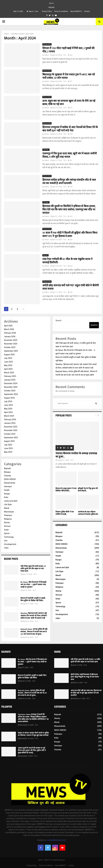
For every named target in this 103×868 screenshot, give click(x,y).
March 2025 (9, 373)
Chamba (8, 476)
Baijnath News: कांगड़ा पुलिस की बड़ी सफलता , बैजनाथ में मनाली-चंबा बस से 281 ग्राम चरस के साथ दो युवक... (34, 632)
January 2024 (10, 423)
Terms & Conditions (61, 11)
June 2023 (8, 448)
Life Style (8, 504)
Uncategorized (10, 544)
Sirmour (7, 526)
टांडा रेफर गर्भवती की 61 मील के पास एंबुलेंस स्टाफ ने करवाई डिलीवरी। (67, 261)
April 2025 (8, 369)
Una (6, 541)
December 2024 (11, 383)
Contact (87, 11)
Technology (9, 537)
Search (58, 320)
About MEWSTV (76, 11)
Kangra (7, 494)
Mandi (7, 508)
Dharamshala (47, 44)
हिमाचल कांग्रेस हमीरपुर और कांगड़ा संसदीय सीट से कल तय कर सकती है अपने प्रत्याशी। (69, 182)
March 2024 (9, 416)
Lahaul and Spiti (11, 501)
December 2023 (11, 427)
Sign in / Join (32, 11)
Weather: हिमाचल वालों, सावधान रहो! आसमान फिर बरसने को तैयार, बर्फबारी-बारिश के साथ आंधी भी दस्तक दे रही (34, 616)
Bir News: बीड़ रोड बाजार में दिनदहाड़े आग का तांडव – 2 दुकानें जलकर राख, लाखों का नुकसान (33, 584)
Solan (6, 530)
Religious (8, 519)
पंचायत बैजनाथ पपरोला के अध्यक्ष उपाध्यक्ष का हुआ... (76, 455)
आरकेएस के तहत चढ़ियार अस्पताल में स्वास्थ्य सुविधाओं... (88, 513)
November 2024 (11, 387)
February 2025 (10, 376)
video (6, 548)
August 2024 (9, 398)
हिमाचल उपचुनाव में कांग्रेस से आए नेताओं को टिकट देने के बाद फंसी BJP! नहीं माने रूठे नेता (70, 129)
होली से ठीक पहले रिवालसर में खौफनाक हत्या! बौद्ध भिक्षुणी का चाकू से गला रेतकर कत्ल (85, 677)
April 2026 (8, 326)
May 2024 (8, 409)
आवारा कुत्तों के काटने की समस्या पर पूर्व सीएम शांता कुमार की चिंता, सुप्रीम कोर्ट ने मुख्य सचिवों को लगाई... (32, 750)
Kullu (6, 497)
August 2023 (9, 441)
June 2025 (8, 362)
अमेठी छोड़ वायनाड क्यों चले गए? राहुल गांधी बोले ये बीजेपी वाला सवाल (71, 287)
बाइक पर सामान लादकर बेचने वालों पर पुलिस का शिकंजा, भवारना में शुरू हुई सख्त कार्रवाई (33, 734)
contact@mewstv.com (57, 840)
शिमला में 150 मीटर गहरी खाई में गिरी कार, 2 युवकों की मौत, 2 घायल (68, 50)
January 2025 (10, 380)
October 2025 (10, 347)
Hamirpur (8, 486)
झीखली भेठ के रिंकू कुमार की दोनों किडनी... (88, 490)
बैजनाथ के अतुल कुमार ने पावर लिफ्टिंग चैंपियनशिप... (66, 490)
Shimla (7, 523)
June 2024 (8, 405)
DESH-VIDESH (10, 479)
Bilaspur (7, 472)
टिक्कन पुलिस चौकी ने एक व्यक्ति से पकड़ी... (65, 513)
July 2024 (8, 401)
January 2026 (10, 337)
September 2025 (11, 351)
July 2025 (8, 358)
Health (7, 490)
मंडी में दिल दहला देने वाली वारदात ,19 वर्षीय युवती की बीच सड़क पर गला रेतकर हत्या (33, 569)
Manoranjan (9, 512)
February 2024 (10, 419)
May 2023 (8, 452)
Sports (7, 533)
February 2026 (10, 333)
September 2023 (11, 438)
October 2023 (10, 434)
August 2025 (9, 355)
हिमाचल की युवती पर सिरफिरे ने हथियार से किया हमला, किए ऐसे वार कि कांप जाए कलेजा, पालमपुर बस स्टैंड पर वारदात (69, 210)
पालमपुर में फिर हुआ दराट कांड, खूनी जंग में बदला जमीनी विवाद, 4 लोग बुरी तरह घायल (70, 155)
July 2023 (8, 445)
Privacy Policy (47, 11)
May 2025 (8, 365)
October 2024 (10, 391)
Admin (47, 55)
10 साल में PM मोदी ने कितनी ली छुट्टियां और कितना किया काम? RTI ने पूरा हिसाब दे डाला (70, 234)
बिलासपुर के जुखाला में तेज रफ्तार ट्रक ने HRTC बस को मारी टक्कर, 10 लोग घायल (69, 76)
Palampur (46, 150)
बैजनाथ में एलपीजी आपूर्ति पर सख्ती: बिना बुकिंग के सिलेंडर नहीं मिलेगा (33, 599)
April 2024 (8, 412)
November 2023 (11, 430)
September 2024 (11, 394)
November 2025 (11, 344)
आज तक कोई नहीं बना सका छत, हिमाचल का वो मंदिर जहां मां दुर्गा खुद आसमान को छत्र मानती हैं (86, 693)
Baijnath (46, 255)
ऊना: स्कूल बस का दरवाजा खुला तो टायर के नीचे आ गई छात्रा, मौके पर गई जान (69, 103)
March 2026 (9, 329)
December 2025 (11, 340)
